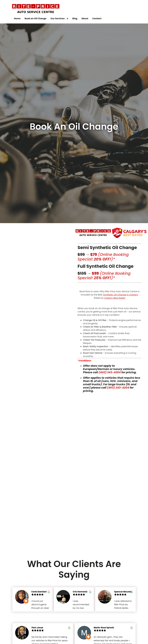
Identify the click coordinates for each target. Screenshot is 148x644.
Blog (75, 18)
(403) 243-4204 (110, 372)
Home (17, 18)
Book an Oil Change (36, 18)
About (85, 18)
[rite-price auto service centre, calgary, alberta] (74, 471)
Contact (97, 18)
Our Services (58, 18)
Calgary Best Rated (115, 298)
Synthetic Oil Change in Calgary (121, 295)
